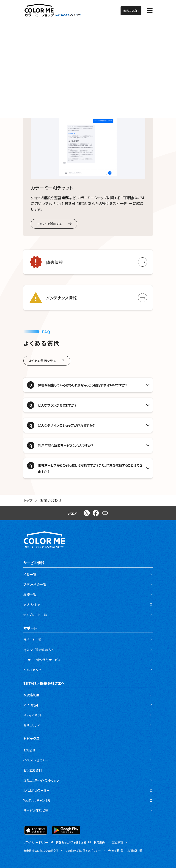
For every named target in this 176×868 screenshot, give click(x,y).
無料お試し (131, 11)
